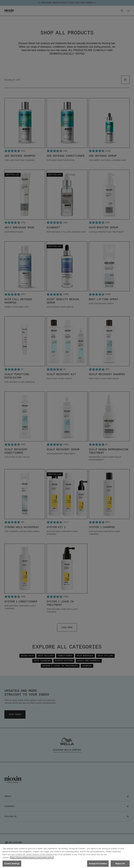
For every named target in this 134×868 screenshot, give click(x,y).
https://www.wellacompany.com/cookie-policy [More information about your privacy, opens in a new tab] (32, 860)
